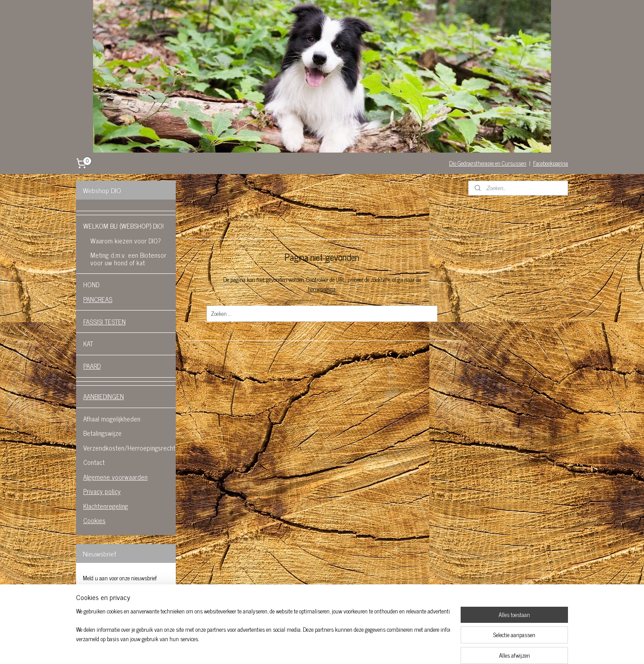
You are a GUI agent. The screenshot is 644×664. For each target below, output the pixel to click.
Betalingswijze (102, 433)
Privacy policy (102, 491)
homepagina (322, 289)
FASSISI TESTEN (104, 321)
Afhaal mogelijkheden (112, 419)
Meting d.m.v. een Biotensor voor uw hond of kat (128, 259)
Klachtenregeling (106, 506)
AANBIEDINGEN (104, 396)
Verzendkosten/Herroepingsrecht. (129, 448)
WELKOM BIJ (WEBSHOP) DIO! (123, 226)
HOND (91, 284)
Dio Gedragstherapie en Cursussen (488, 163)
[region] (263, 635)
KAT (88, 343)
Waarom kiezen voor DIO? (126, 240)
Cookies (94, 520)
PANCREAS (98, 299)
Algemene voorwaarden (115, 477)
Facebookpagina (551, 163)
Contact (94, 462)
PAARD (92, 366)
